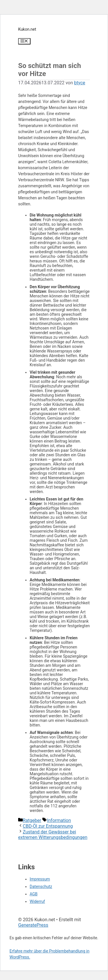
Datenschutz (41, 887)
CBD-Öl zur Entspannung (48, 826)
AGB (34, 894)
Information (59, 820)
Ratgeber (32, 820)
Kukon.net (27, 29)
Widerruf (37, 901)
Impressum (40, 879)
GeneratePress (33, 925)
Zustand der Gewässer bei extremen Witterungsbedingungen (53, 835)
